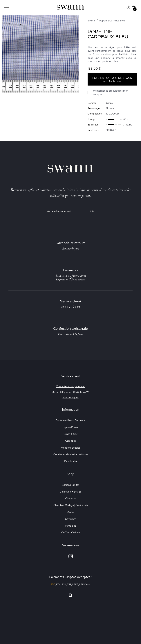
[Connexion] (128, 7)
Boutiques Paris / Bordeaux (71, 420)
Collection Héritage (70, 492)
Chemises (71, 498)
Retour (16, 24)
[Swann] (70, 7)
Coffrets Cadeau (70, 532)
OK (92, 211)
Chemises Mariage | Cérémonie (71, 505)
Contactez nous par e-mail (70, 386)
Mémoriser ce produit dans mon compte (111, 92)
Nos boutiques (71, 397)
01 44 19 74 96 (70, 307)
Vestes (71, 512)
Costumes (71, 519)
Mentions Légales (71, 448)
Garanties (70, 441)
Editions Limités (71, 485)
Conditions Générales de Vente (70, 454)
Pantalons (70, 526)
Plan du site (70, 461)
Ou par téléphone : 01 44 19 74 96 (70, 392)
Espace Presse (71, 427)
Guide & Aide (71, 434)
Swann (91, 21)
